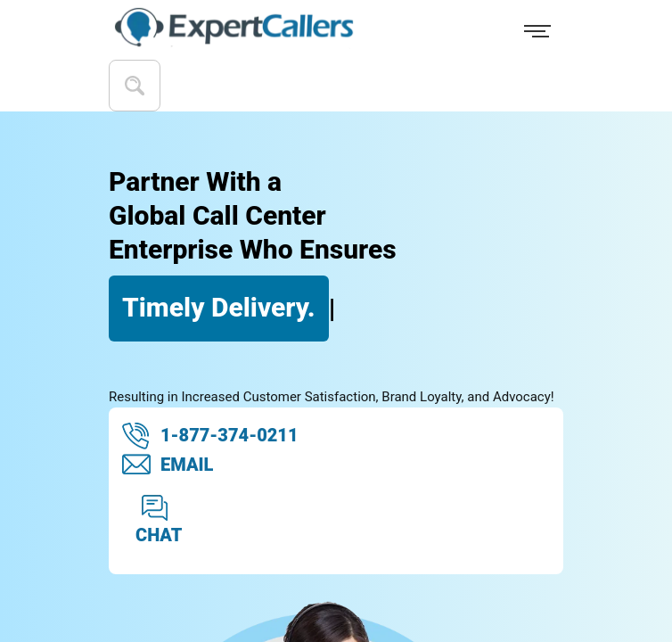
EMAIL (168, 465)
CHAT (159, 519)
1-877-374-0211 (210, 436)
